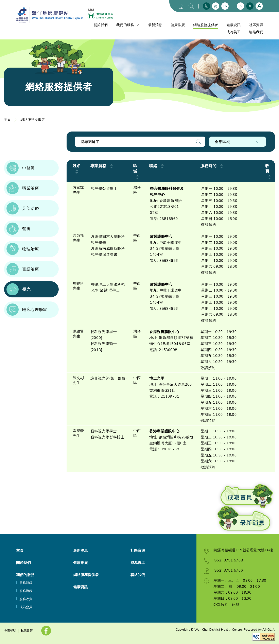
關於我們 (101, 25)
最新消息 (155, 25)
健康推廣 (178, 25)
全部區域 (222, 142)
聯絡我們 (256, 32)
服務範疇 (26, 583)
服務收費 (26, 599)
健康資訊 (233, 25)
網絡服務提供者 (206, 25)
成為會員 (26, 607)
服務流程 (26, 591)
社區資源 (256, 25)
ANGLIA (269, 630)
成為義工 (233, 32)
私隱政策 (27, 631)
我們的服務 (128, 25)
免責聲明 (10, 631)
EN (225, 6)
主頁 (7, 120)
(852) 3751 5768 (228, 560)
